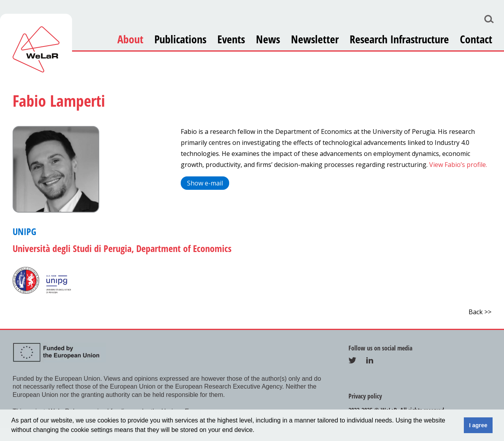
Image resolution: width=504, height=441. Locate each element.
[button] (258, 431)
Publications (180, 39)
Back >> (480, 312)
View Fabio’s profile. (457, 165)
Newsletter (315, 39)
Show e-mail (205, 183)
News (268, 39)
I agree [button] (478, 425)
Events (231, 39)
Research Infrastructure (399, 39)
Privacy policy (365, 396)
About (130, 39)
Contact (476, 39)
